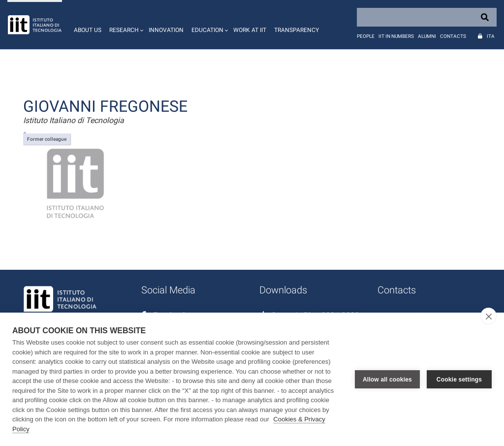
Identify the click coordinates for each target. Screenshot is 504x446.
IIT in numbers (396, 36)
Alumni (427, 36)
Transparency (297, 30)
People (366, 36)
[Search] (427, 17)
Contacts (453, 36)
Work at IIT (250, 30)
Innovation (166, 30)
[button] (125, 25)
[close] (488, 316)
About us (88, 30)
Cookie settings (459, 380)
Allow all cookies (387, 380)
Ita (491, 36)
